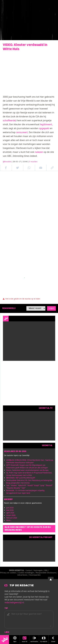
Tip (6, 608)
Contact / (30, 571)
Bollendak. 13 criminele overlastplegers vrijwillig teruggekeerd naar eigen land (25, 492)
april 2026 (10, 513)
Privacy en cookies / (9, 573)
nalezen (39, 152)
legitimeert (46, 124)
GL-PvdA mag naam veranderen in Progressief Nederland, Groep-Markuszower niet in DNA (29, 474)
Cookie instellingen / (27, 573)
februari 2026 (12, 518)
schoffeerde (9, 120)
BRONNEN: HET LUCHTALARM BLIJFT (21, 478)
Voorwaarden (35, 575)
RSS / (47, 571)
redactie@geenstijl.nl (14, 602)
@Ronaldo (7, 162)
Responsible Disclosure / (47, 573)
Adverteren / (23, 575)
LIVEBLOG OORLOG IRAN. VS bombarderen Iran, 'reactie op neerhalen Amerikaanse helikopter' (30, 461)
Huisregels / (39, 571)
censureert (22, 132)
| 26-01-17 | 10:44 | (25, 162)
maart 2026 (11, 515)
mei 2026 (10, 510)
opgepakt (44, 128)
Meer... (9, 520)
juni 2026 (10, 508)
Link (7, 632)
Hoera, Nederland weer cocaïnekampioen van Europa (27, 470)
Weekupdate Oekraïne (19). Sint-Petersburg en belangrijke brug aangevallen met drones (29, 482)
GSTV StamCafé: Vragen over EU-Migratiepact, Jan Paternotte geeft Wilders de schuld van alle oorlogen (27, 466)
